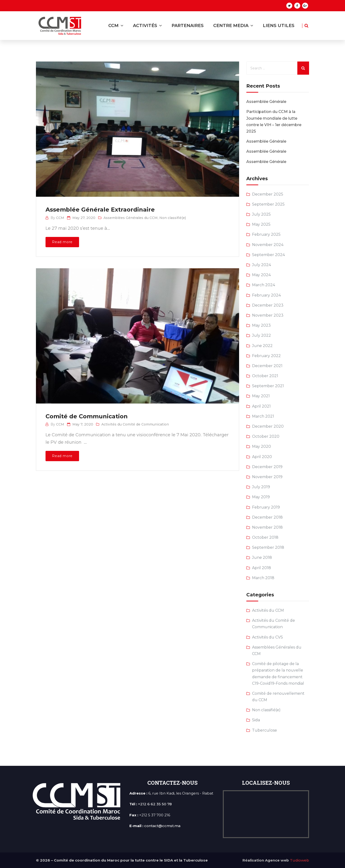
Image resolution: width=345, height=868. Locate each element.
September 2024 (268, 255)
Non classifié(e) (173, 218)
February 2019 (266, 507)
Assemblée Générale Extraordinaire (100, 210)
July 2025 (261, 214)
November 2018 (267, 527)
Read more (62, 242)
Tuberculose (264, 730)
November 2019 (267, 477)
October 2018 (265, 537)
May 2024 (261, 275)
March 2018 (263, 578)
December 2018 (267, 517)
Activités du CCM (268, 610)
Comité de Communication (87, 416)
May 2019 (261, 497)
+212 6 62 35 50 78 (155, 804)
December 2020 (268, 426)
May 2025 (261, 224)
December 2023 (268, 305)
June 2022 (262, 346)
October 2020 (266, 436)
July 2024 (262, 265)
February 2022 (266, 356)
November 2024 (268, 245)
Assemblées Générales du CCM (131, 218)
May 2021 (261, 396)
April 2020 (262, 457)
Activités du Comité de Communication (135, 424)
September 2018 (268, 547)
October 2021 (265, 376)
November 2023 (268, 315)
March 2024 (264, 285)
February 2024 (266, 295)
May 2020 (262, 446)
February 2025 (266, 234)
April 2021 (261, 406)
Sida (256, 720)
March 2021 (263, 416)
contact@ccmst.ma (162, 826)
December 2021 (267, 366)
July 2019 (261, 487)
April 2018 (262, 568)
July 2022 (262, 335)
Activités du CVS (267, 637)
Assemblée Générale (266, 102)
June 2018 (262, 557)
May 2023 (261, 325)
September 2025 (268, 204)
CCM (60, 218)
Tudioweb (299, 860)
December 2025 (268, 194)
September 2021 (268, 386)
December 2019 (267, 467)
